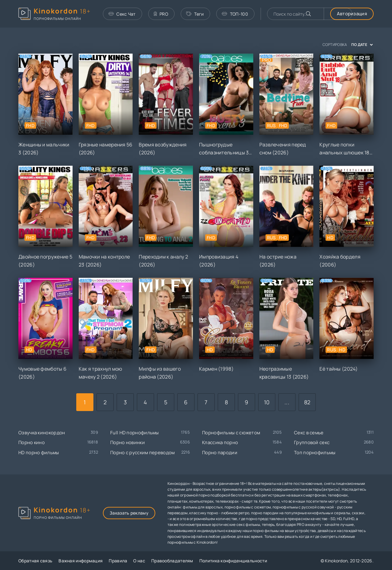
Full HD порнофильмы (135, 433)
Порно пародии (220, 453)
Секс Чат (122, 14)
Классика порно (220, 442)
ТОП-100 (235, 14)
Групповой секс (312, 442)
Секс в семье (309, 433)
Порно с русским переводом (143, 453)
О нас (139, 561)
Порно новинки (128, 442)
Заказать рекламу (129, 513)
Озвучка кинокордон (42, 433)
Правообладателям (172, 561)
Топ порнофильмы (315, 453)
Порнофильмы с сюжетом (231, 433)
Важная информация (81, 561)
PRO (161, 14)
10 (267, 402)
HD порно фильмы (39, 453)
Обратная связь (35, 561)
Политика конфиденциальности (233, 561)
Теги (195, 14)
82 (307, 402)
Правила (118, 561)
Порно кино (32, 442)
